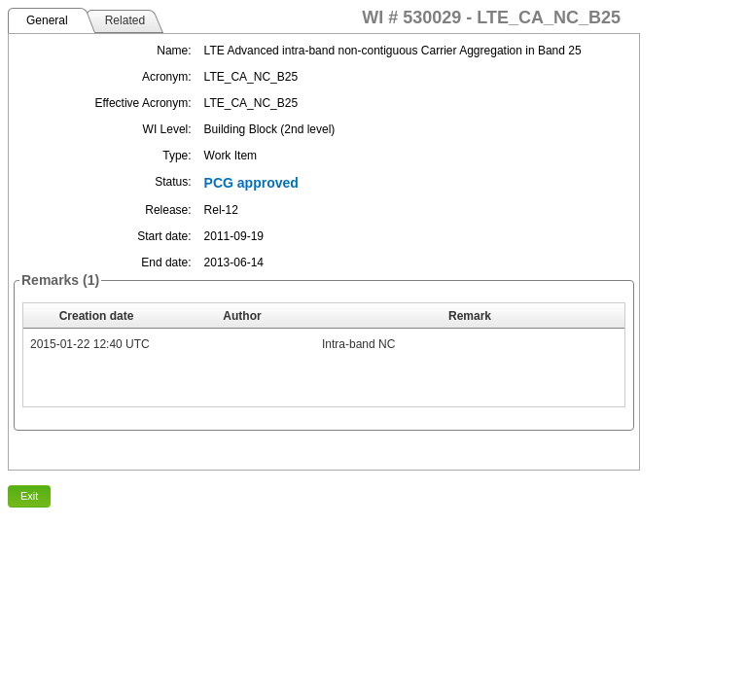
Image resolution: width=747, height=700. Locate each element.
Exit (29, 496)
